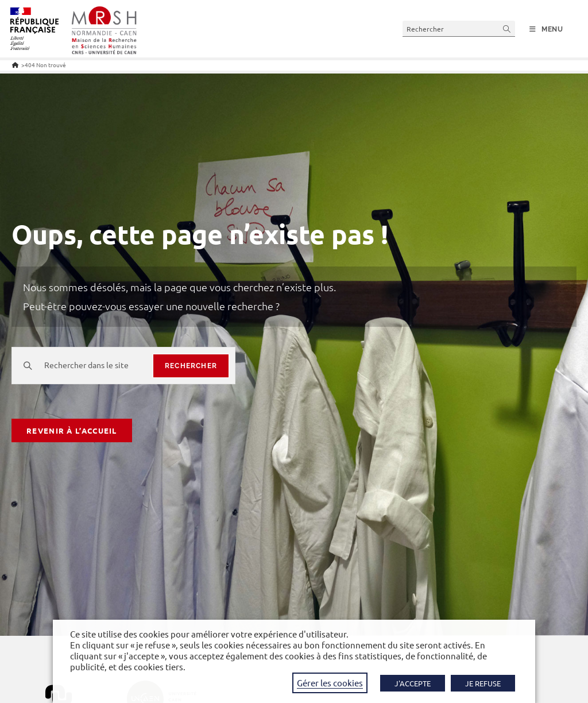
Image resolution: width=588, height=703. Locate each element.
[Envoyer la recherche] (507, 28)
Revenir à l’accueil (72, 430)
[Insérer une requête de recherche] (459, 28)
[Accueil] (15, 65)
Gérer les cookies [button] (330, 683)
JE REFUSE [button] (483, 683)
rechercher (191, 366)
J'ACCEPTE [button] (413, 683)
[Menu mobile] (546, 29)
